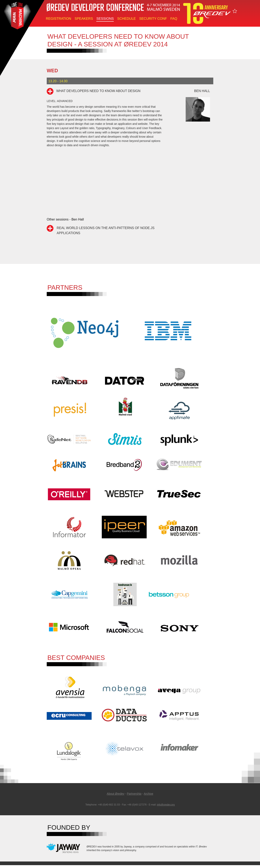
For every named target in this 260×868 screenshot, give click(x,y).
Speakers (84, 19)
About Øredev (116, 796)
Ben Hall (202, 91)
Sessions (105, 19)
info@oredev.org (166, 808)
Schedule (126, 19)
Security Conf (153, 19)
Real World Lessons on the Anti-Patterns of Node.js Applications (106, 230)
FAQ (174, 19)
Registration (59, 19)
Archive (149, 796)
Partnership (134, 796)
